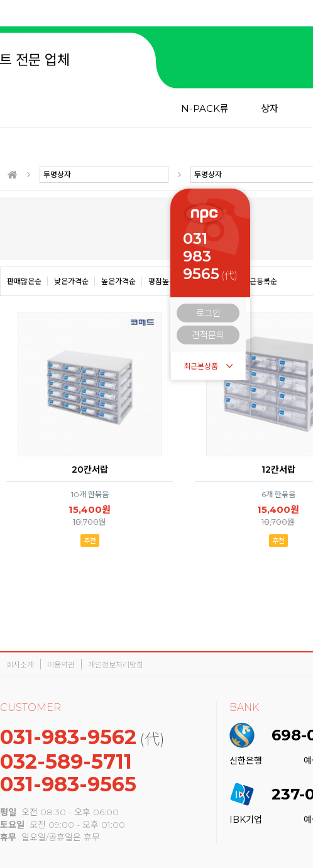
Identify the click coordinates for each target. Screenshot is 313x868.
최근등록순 (260, 281)
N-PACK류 (205, 108)
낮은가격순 (71, 281)
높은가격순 (118, 281)
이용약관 (61, 665)
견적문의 (208, 335)
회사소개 (20, 665)
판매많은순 (24, 281)
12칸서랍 (278, 470)
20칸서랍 (90, 470)
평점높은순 (166, 281)
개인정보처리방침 (116, 665)
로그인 (208, 313)
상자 (270, 108)
